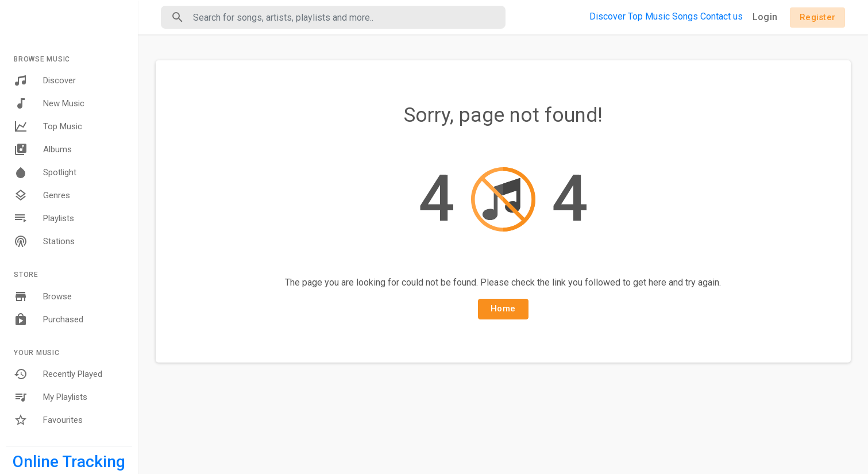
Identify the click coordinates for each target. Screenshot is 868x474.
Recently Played (58, 374)
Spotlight (45, 172)
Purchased (49, 319)
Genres (42, 195)
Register (817, 17)
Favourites (48, 420)
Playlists (44, 218)
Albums (43, 149)
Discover (45, 80)
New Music (49, 103)
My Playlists (51, 397)
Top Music (48, 126)
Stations (44, 241)
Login (765, 17)
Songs (685, 16)
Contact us (722, 16)
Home (503, 309)
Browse (43, 296)
